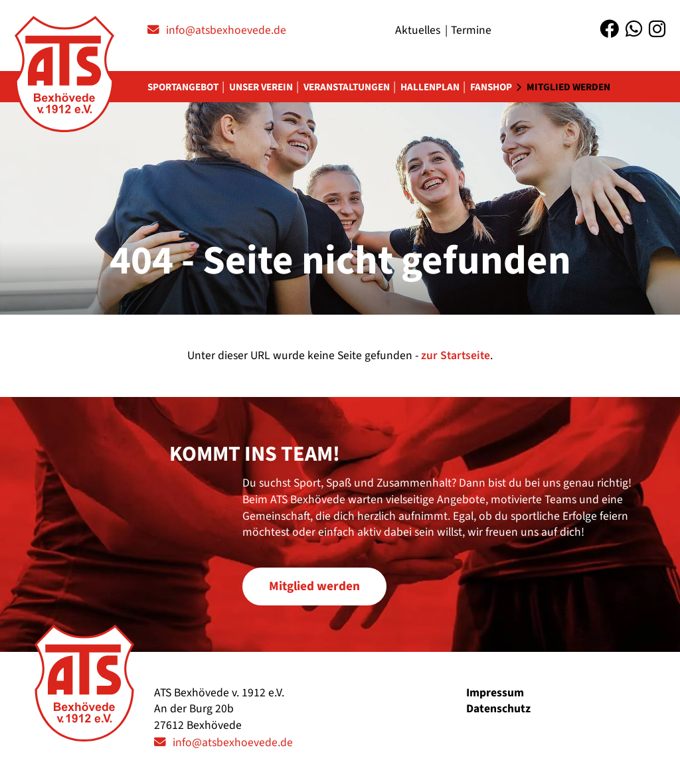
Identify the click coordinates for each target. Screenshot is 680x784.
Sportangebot (183, 87)
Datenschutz (498, 709)
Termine (471, 30)
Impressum (495, 693)
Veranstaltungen (347, 87)
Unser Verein (261, 87)
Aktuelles (418, 30)
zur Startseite (456, 355)
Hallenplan (430, 87)
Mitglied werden (568, 87)
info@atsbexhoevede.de (226, 30)
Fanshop (491, 87)
